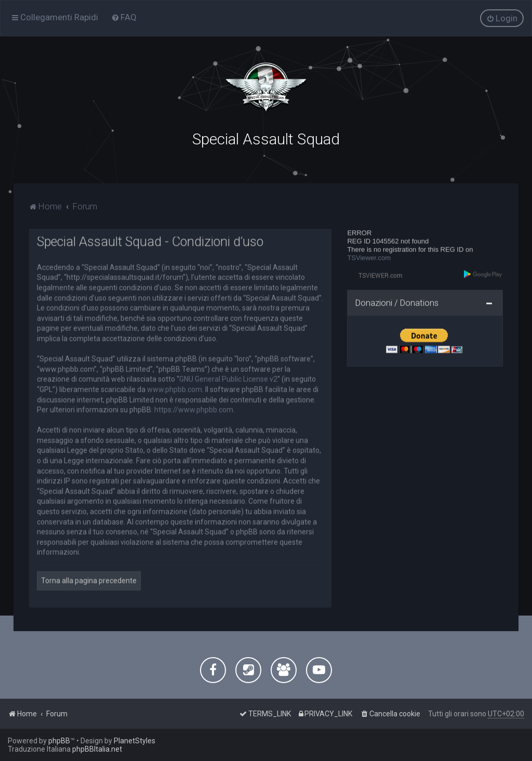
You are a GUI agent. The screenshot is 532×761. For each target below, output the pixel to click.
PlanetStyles (135, 741)
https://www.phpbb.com (194, 408)
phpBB (59, 741)
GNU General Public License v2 (228, 378)
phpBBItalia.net (97, 749)
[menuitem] (124, 17)
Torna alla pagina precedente (89, 579)
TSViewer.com (369, 257)
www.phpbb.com (175, 388)
